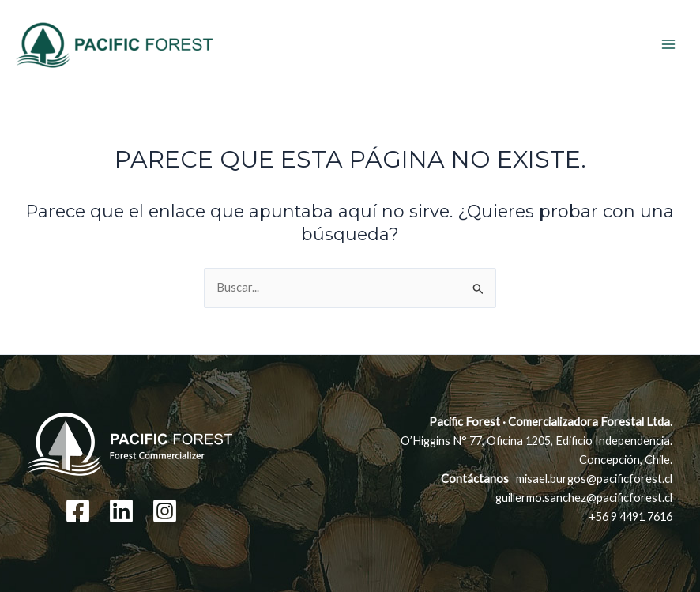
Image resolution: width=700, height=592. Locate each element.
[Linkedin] (121, 511)
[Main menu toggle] (668, 44)
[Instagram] (165, 511)
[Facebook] (78, 511)
